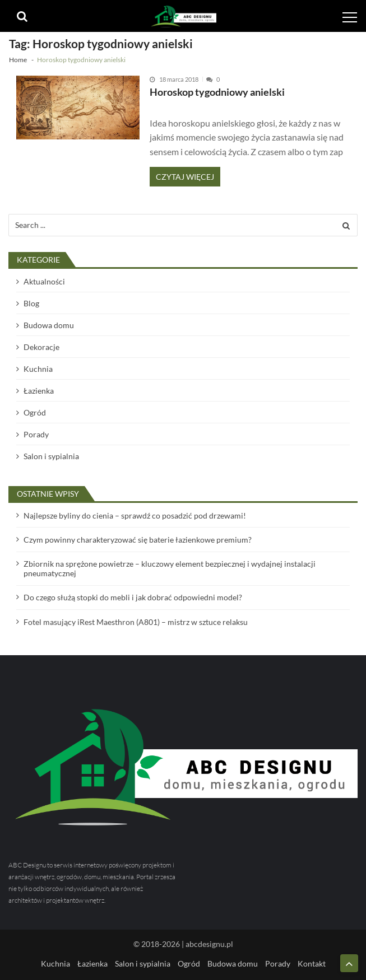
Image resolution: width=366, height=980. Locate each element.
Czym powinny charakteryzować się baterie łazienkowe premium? (138, 540)
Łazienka (39, 391)
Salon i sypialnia (51, 456)
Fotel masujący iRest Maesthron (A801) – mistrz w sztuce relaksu (136, 622)
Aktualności (44, 281)
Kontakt (312, 963)
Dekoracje (41, 347)
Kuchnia (38, 369)
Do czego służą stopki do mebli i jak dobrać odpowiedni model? (133, 597)
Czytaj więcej (185, 177)
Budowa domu (49, 325)
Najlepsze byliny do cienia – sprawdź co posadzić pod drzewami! (135, 515)
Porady (36, 434)
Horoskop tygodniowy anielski (217, 92)
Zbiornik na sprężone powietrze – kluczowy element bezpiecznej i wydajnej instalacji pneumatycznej (170, 568)
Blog (31, 303)
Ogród (35, 412)
